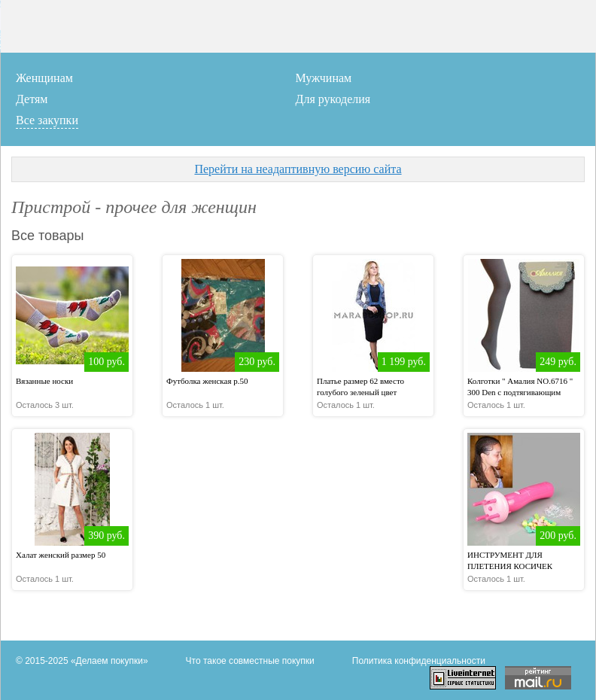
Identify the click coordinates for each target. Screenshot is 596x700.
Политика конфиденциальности (419, 661)
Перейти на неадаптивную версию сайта (298, 169)
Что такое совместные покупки (250, 661)
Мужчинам (324, 78)
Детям (32, 99)
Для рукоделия (333, 99)
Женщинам (44, 78)
